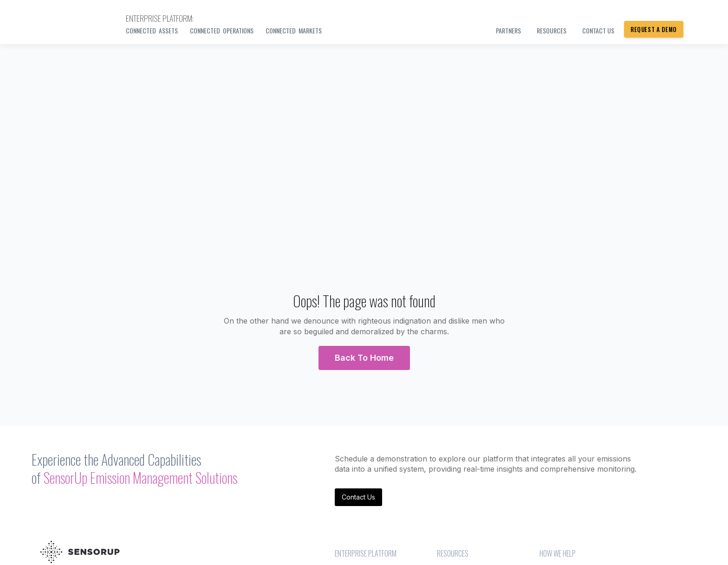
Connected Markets (294, 30)
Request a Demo (654, 29)
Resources (552, 30)
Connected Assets (152, 30)
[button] (364, 358)
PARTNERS (508, 30)
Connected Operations (222, 30)
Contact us (598, 30)
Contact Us (358, 497)
